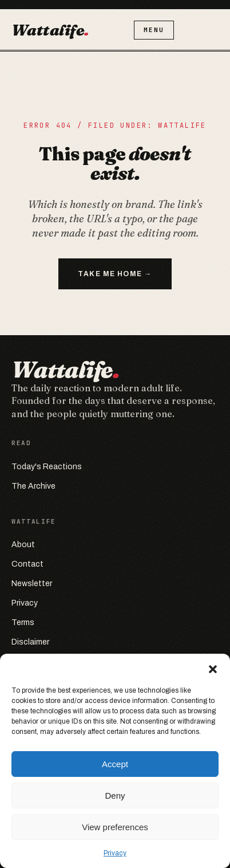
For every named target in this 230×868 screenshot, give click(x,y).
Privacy (115, 853)
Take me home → (115, 274)
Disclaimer (30, 642)
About (23, 545)
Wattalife (51, 30)
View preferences (115, 827)
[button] (213, 668)
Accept (115, 764)
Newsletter (32, 584)
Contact (27, 564)
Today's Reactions (47, 467)
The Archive (33, 486)
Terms (23, 622)
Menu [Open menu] (155, 30)
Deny (115, 796)
